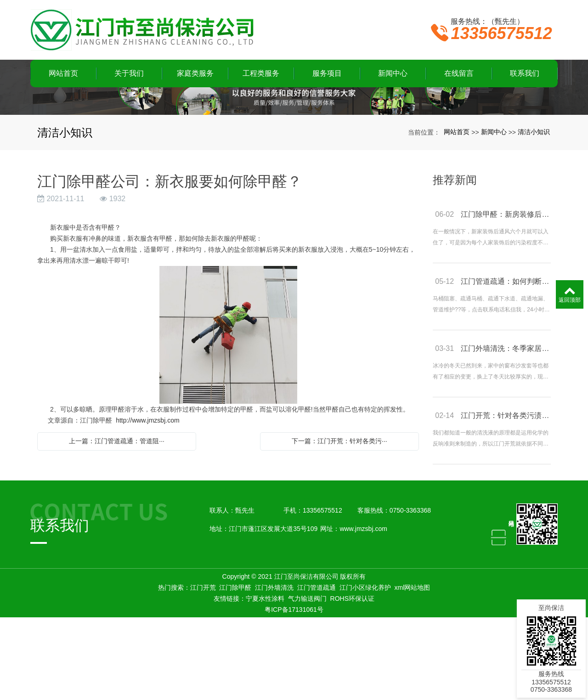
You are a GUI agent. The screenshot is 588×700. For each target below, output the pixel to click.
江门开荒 (203, 670)
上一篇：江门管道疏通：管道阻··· (117, 524)
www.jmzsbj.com (363, 611)
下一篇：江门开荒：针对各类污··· (339, 524)
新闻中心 (393, 73)
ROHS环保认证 (352, 681)
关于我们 (129, 73)
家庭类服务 (195, 73)
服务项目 (327, 73)
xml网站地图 (413, 670)
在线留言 (459, 73)
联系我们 (525, 73)
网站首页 (63, 73)
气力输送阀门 (307, 681)
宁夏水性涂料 (265, 681)
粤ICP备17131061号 (294, 692)
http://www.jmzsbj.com (147, 503)
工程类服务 (261, 73)
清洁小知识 (534, 215)
